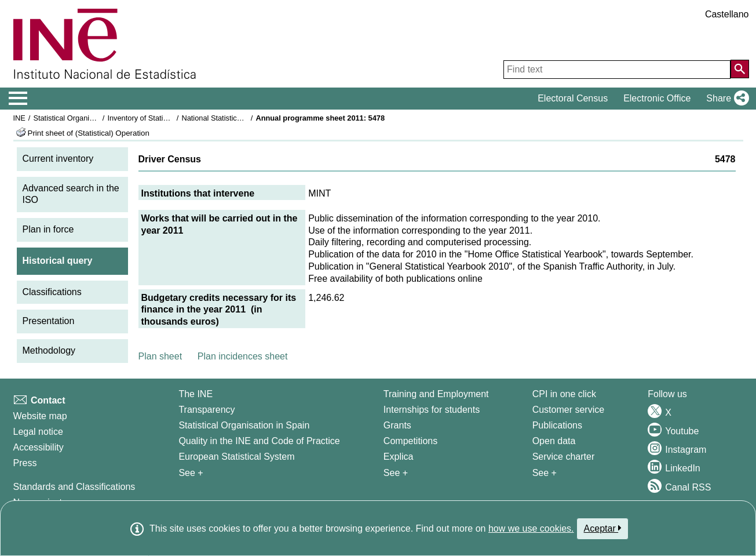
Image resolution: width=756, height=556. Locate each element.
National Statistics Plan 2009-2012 (238, 118)
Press (25, 463)
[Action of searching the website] (740, 69)
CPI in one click (564, 394)
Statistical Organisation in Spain (85, 118)
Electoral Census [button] (573, 98)
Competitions (410, 441)
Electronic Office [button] (657, 98)
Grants (397, 425)
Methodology (49, 350)
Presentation (49, 321)
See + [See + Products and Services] (545, 473)
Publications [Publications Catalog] (557, 425)
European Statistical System (236, 457)
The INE (196, 394)
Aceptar (603, 528)
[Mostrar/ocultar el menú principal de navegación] (18, 99)
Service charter (564, 457)
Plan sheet (160, 356)
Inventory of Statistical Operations (162, 118)
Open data (554, 441)
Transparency (207, 410)
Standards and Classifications (74, 487)
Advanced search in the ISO (71, 194)
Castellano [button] (727, 14)
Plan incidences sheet (243, 356)
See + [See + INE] (191, 473)
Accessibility (39, 447)
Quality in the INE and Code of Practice (259, 441)
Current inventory (58, 159)
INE (19, 118)
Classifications (52, 292)
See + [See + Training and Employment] (396, 473)
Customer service (568, 410)
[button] (725, 99)
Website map (40, 416)
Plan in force (48, 229)
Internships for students (432, 410)
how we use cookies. (531, 528)
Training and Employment (436, 394)
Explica (399, 457)
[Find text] (617, 70)
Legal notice (38, 432)
